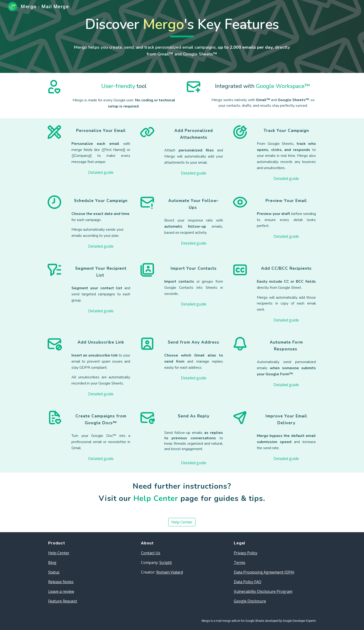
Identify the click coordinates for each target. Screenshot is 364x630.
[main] (182, 26)
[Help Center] (182, 522)
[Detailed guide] (101, 172)
